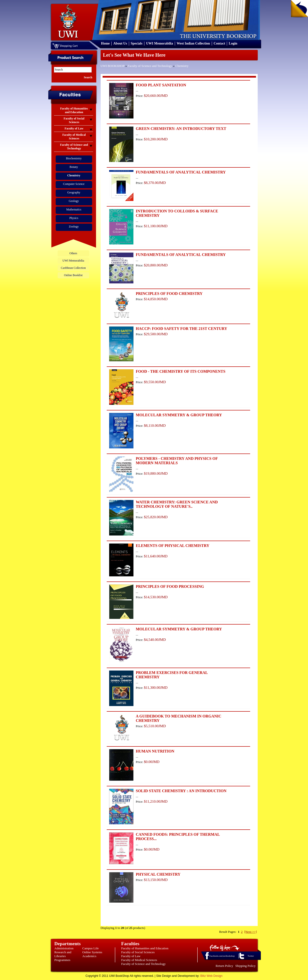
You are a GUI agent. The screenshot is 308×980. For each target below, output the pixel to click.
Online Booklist (73, 275)
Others (73, 253)
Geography (74, 192)
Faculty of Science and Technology (150, 66)
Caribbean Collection (73, 268)
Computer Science (74, 184)
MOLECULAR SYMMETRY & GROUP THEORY (179, 415)
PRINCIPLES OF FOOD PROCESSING (170, 586)
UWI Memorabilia (160, 43)
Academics (89, 956)
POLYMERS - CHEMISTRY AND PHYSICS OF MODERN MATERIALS (177, 461)
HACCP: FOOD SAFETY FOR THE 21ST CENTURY (182, 329)
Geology (74, 201)
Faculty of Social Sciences (138, 952)
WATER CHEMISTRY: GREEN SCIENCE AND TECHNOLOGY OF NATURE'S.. (177, 504)
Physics (74, 218)
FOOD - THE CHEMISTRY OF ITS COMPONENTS (181, 371)
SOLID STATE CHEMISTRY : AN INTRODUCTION (181, 791)
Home (106, 43)
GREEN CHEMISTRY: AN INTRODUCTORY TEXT (181, 129)
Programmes (62, 960)
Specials (137, 43)
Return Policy (224, 966)
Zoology (74, 227)
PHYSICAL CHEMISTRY (158, 874)
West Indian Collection (193, 43)
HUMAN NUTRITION (155, 751)
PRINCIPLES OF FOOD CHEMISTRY (169, 294)
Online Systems (92, 952)
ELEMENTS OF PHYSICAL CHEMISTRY (173, 546)
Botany (74, 167)
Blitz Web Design (211, 976)
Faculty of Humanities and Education (145, 948)
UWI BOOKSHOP (113, 66)
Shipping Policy (245, 966)
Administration (64, 948)
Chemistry (182, 66)
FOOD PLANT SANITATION (161, 85)
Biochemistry (74, 158)
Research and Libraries (63, 954)
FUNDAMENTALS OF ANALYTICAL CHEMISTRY (181, 172)
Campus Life (91, 948)
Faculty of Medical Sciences (139, 960)
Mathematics (74, 209)
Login (233, 43)
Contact (219, 43)
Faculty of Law (131, 956)
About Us (120, 43)
